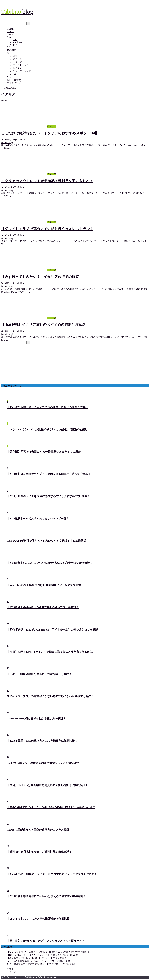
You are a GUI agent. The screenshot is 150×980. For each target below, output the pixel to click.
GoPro (10, 34)
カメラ (10, 32)
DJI (9, 47)
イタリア (17, 62)
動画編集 (11, 50)
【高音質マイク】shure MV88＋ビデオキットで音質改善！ (37, 958)
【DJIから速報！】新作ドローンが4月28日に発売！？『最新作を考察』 (44, 955)
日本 (15, 56)
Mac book (17, 42)
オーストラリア (21, 65)
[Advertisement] (75, 364)
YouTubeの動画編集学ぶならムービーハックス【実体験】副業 (39, 961)
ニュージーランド (22, 71)
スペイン (17, 68)
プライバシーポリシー (13, 977)
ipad (15, 45)
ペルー (16, 74)
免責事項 (29, 977)
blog (17, 12)
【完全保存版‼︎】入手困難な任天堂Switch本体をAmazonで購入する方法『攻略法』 (49, 952)
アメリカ (17, 59)
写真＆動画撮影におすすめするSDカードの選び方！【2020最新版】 (42, 964)
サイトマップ (14, 83)
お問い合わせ (14, 80)
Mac (15, 40)
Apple (10, 37)
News (9, 77)
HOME (10, 29)
